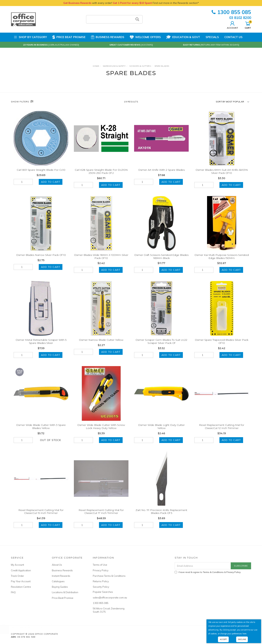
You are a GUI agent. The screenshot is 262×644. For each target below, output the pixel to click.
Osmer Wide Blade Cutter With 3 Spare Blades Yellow (41, 431)
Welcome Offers (145, 36)
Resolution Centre (21, 587)
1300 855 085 (231, 12)
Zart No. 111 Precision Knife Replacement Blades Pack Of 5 (161, 516)
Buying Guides (60, 587)
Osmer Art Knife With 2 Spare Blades (161, 170)
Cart (248, 25)
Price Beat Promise (69, 37)
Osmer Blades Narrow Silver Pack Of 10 (41, 259)
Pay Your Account (21, 581)
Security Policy (101, 587)
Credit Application (21, 570)
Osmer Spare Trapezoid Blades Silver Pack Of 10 (222, 346)
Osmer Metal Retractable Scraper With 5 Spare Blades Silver (41, 346)
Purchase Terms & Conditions (109, 576)
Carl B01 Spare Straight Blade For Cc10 (41, 170)
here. (245, 634)
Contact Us (233, 37)
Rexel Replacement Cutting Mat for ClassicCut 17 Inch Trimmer (101, 516)
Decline (242, 639)
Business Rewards (108, 37)
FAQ (13, 592)
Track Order (17, 576)
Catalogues (58, 581)
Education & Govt (183, 37)
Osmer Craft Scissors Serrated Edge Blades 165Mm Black (161, 261)
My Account (17, 565)
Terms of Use (100, 565)
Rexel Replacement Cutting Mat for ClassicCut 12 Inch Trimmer (222, 431)
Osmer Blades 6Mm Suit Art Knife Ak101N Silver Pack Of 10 (222, 171)
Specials (212, 37)
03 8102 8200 (240, 18)
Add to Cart (51, 182)
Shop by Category (30, 37)
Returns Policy (101, 581)
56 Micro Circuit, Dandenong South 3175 (109, 610)
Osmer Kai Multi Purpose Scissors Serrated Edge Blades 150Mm (222, 261)
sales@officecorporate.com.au (109, 598)
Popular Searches (103, 592)
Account (233, 25)
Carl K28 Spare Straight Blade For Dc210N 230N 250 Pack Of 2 (101, 171)
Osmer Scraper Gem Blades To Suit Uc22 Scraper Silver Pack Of (161, 346)
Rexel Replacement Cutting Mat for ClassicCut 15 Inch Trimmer (41, 516)
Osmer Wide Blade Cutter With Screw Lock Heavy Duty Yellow (101, 431)
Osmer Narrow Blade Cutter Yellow (101, 344)
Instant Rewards (61, 576)
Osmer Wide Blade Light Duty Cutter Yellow (161, 431)
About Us (57, 565)
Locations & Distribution (65, 592)
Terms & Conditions (213, 572)
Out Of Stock (50, 444)
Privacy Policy (101, 570)
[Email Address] (203, 566)
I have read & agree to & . (208, 572)
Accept (223, 639)
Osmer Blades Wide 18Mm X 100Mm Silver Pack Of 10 (101, 261)
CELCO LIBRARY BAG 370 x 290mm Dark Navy (33, 629)
